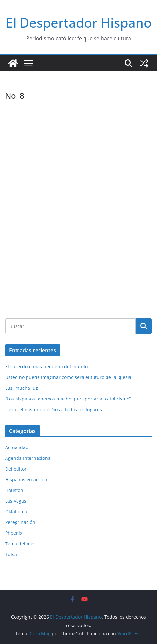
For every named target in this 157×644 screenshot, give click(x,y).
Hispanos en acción (26, 479)
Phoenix (14, 533)
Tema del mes (20, 544)
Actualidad (17, 447)
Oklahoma (16, 512)
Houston (14, 490)
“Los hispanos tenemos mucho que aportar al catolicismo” (68, 399)
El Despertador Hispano (79, 23)
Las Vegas (16, 501)
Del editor (16, 469)
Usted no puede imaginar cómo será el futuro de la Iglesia (68, 377)
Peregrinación (20, 522)
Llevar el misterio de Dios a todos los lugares (54, 409)
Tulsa (11, 554)
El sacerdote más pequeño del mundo (46, 367)
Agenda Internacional (28, 458)
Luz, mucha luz (22, 388)
